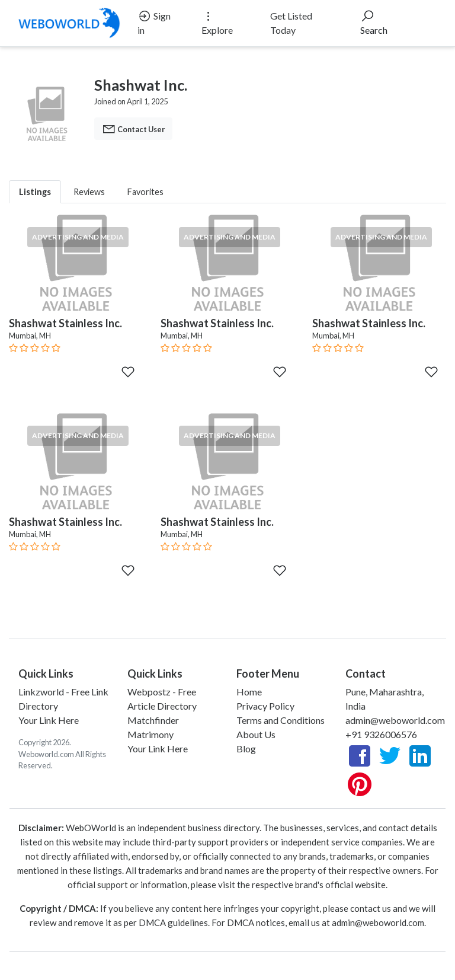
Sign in (154, 22)
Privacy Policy (265, 706)
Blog (246, 748)
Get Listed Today (291, 23)
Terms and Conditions (281, 720)
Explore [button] (217, 22)
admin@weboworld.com (395, 720)
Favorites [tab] (145, 192)
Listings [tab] (35, 192)
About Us (256, 734)
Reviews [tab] (89, 192)
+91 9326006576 (381, 734)
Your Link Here (49, 720)
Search (374, 22)
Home (249, 692)
